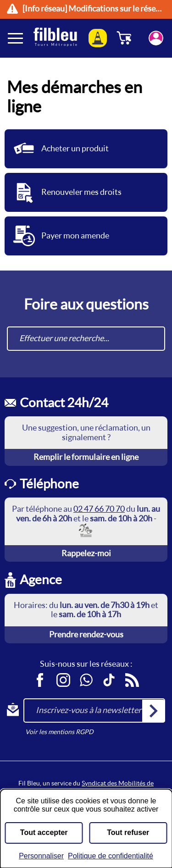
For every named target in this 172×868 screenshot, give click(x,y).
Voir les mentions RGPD (59, 732)
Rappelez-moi (86, 553)
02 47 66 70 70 (99, 509)
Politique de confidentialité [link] (111, 856)
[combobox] (86, 339)
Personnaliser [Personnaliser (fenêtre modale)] (41, 856)
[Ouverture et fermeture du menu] (16, 38)
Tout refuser (128, 832)
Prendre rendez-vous (86, 634)
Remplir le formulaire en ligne (86, 457)
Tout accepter (44, 832)
